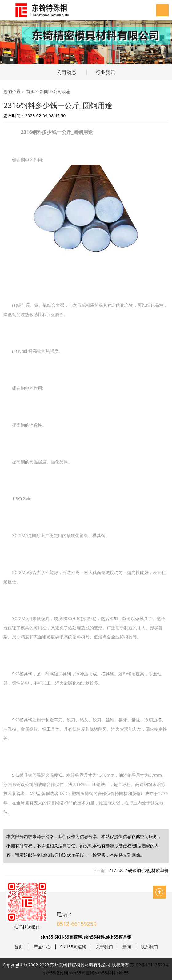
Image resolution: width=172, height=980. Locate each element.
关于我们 (104, 947)
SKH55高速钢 (73, 947)
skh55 (123, 973)
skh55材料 (105, 973)
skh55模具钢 (56, 973)
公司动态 (66, 72)
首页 (30, 91)
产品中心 (42, 947)
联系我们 (149, 947)
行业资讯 (106, 72)
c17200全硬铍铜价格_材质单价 (139, 870)
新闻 (44, 91)
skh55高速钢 (82, 973)
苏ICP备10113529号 (150, 965)
